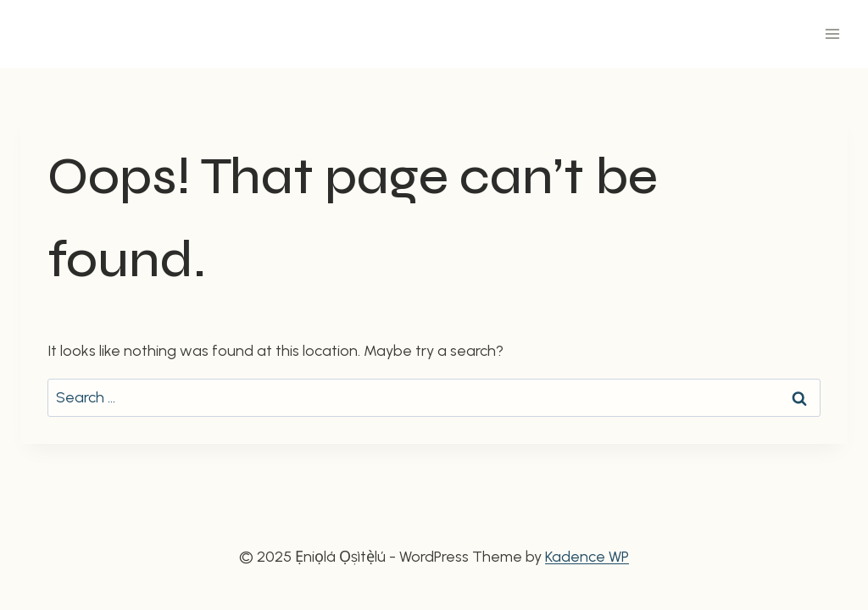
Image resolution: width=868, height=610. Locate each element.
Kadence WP (587, 557)
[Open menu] (832, 33)
